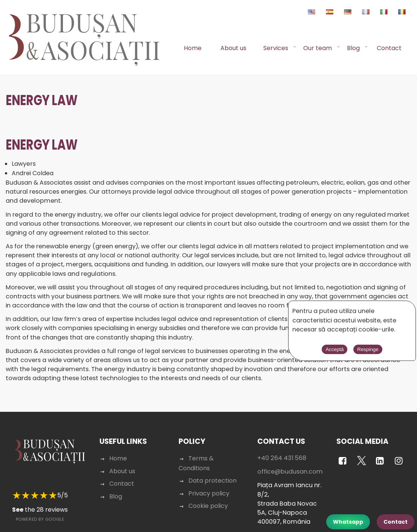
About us (233, 48)
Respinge (357, 351)
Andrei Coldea (33, 174)
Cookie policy (208, 506)
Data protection (212, 481)
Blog (353, 48)
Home (193, 48)
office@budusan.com (289, 472)
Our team (318, 48)
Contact (389, 48)
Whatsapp (348, 522)
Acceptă (324, 351)
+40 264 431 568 (281, 458)
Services (276, 48)
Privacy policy (209, 493)
